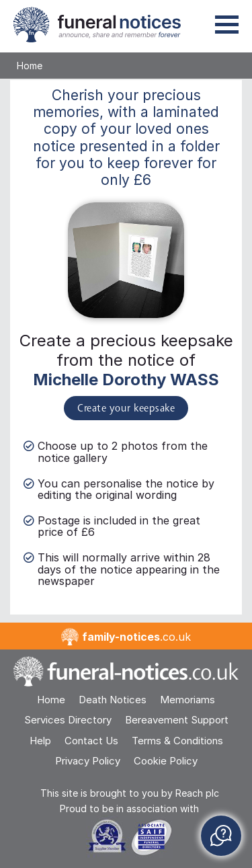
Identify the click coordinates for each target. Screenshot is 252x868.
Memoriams (187, 700)
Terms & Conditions (177, 741)
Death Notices (113, 700)
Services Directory (68, 720)
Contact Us (91, 741)
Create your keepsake (126, 409)
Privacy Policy (88, 761)
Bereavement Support (177, 720)
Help (40, 741)
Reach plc (197, 793)
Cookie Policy (166, 761)
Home (30, 66)
